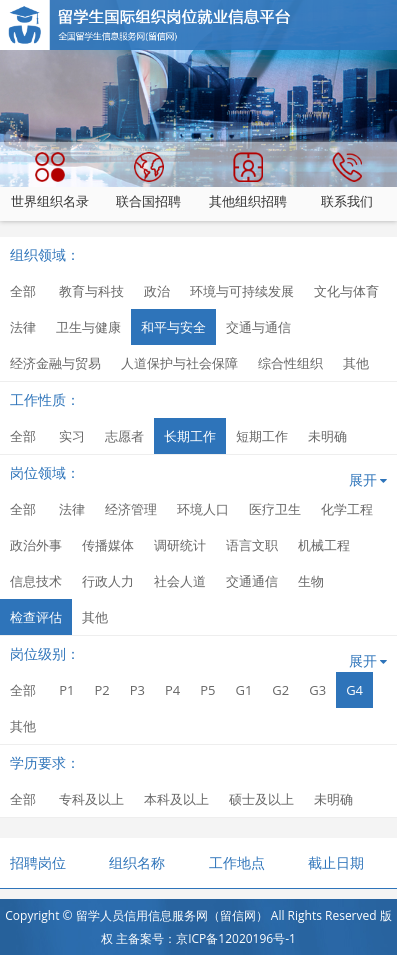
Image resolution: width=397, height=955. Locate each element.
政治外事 (36, 545)
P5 (207, 690)
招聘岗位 (38, 862)
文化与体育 (346, 291)
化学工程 (347, 509)
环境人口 (203, 509)
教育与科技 (91, 291)
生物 (311, 581)
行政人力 (108, 581)
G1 (243, 690)
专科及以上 (91, 799)
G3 (317, 690)
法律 (23, 327)
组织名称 (137, 862)
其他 (356, 363)
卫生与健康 (88, 327)
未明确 (327, 436)
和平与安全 (173, 327)
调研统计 (180, 545)
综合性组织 (290, 363)
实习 (72, 436)
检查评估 (36, 617)
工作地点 (237, 862)
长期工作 (190, 436)
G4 (354, 690)
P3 (137, 690)
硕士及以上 (261, 799)
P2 (101, 690)
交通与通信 (258, 327)
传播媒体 (108, 545)
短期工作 (262, 436)
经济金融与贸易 (55, 363)
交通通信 (252, 581)
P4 (172, 690)
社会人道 (180, 581)
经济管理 (131, 509)
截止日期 (336, 862)
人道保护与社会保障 (179, 363)
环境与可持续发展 (242, 291)
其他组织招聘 (248, 181)
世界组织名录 (50, 181)
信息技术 (36, 581)
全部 (23, 291)
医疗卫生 (275, 509)
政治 (157, 291)
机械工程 (324, 545)
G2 (280, 690)
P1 (66, 690)
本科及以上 (176, 799)
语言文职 (252, 545)
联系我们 (347, 181)
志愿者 (124, 436)
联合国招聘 (148, 181)
